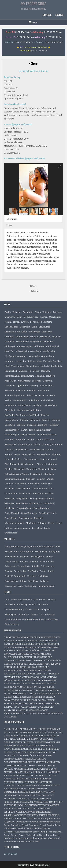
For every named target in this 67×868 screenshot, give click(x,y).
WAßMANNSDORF (38, 710)
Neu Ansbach (28, 454)
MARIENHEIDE (22, 769)
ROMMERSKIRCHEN (15, 792)
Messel (36, 371)
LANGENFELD (52, 762)
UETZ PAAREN (21, 707)
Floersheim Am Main (43, 494)
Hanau (24, 430)
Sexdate (9, 571)
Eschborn (42, 425)
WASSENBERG (45, 809)
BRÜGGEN (49, 732)
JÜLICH (32, 755)
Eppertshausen (25, 346)
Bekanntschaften (46, 547)
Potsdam (17, 312)
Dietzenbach (22, 341)
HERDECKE (54, 749)
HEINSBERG (41, 749)
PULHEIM (55, 785)
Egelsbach (10, 425)
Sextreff (9, 576)
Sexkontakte (20, 571)
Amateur (34, 561)
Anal (7, 600)
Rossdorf (39, 518)
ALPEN (32, 729)
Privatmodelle (47, 561)
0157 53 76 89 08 (39, 51)
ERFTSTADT (10, 739)
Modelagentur (38, 556)
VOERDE (54, 805)
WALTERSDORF (46, 707)
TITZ (46, 802)
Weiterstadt (21, 484)
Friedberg (54, 425)
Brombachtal (22, 337)
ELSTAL (22, 654)
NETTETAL (28, 775)
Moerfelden (22, 503)
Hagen (16, 322)
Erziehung (22, 605)
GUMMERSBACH (13, 746)
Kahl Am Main (35, 361)
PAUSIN (8, 687)
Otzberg (34, 386)
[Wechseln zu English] (59, 15)
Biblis (34, 327)
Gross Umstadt (12, 513)
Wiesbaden (10, 405)
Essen (38, 312)
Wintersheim (24, 405)
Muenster (10, 489)
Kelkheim (49, 440)
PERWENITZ (19, 687)
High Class (43, 576)
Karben (39, 440)
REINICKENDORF (13, 690)
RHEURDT (42, 789)
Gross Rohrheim (42, 508)
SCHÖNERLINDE (21, 697)
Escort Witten (32, 842)
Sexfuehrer (31, 586)
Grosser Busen (12, 547)
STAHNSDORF (43, 704)
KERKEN (20, 759)
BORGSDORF (41, 644)
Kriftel (37, 445)
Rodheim (32, 391)
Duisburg (47, 312)
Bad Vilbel (34, 415)
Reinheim (10, 391)
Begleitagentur (28, 547)
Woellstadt (10, 508)
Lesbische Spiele (42, 610)
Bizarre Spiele (25, 600)
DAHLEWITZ (40, 647)
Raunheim (32, 469)
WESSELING (10, 815)
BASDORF (42, 637)
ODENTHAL (10, 785)
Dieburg (24, 420)
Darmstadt (45, 337)
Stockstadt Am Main (45, 395)
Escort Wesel (19, 842)
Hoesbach (10, 499)
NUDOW (17, 684)
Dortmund (28, 312)
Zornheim (37, 405)
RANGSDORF (48, 687)
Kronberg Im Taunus (52, 445)
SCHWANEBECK (46, 700)
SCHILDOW (53, 690)
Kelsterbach (11, 445)
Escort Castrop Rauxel (49, 822)
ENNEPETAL (53, 736)
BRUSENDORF (26, 647)
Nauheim (40, 376)
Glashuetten (11, 494)
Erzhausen (39, 346)
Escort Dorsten (47, 825)
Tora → (33, 286)
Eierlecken (10, 605)
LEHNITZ (40, 674)
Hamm (8, 322)
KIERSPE (41, 759)
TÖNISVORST (56, 802)
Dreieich (46, 420)
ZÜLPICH (31, 819)
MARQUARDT (39, 677)
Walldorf (9, 484)
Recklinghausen (22, 528)
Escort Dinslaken (13, 825)
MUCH (44, 772)
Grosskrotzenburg (48, 513)
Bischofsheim (12, 420)
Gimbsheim (49, 351)
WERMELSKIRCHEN (42, 812)
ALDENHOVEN (12, 729)
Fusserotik (43, 605)
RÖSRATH (31, 792)
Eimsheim (49, 341)
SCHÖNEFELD (35, 694)
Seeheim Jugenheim (15, 395)
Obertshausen (28, 464)
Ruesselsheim (23, 489)
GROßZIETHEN (36, 664)
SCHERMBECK (30, 795)
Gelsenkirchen (31, 317)
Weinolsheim (48, 400)
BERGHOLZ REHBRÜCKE (17, 641)
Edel (16, 552)
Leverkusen (36, 322)
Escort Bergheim (45, 819)
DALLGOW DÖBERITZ (32, 650)
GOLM (33, 661)
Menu (35, 22)
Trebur (8, 400)
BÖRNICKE (54, 644)
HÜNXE (52, 752)
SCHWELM (10, 799)
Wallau (50, 479)
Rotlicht (35, 566)
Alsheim (48, 322)
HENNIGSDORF (53, 664)
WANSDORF (22, 710)
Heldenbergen (12, 435)
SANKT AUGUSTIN (46, 792)
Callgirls (44, 581)
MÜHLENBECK (12, 680)
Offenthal (53, 464)
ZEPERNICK (57, 713)
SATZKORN (41, 690)
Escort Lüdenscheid (29, 835)
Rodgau (42, 469)
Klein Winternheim (14, 366)
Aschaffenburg (34, 410)
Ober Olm (48, 381)
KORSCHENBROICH (14, 762)
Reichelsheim (46, 386)
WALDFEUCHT (29, 809)
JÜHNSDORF (42, 667)
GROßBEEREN (21, 664)
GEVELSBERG (41, 742)
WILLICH (38, 815)
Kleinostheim (32, 366)
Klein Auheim (25, 445)
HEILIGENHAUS (26, 749)
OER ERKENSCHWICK (28, 785)
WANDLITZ (10, 710)
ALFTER (24, 729)
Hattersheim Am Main (40, 430)
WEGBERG (9, 812)
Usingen (41, 479)
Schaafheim (44, 391)
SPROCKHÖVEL (12, 802)
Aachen (44, 317)
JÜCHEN (23, 755)
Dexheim (57, 337)
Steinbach (49, 474)
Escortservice (12, 581)
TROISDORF (10, 805)
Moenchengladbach (15, 523)
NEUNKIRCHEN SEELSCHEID (19, 779)
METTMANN (10, 772)
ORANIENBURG (12, 637)
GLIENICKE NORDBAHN (16, 661)
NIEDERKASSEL (43, 779)
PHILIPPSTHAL (33, 687)
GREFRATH (54, 742)
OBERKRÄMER (29, 684)
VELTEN (33, 707)
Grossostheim (26, 518)
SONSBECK (46, 799)
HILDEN (8, 752)
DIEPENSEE (50, 650)
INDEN (7, 755)
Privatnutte (10, 566)
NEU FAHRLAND (28, 680)
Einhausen (10, 346)
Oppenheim (22, 386)
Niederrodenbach (49, 459)
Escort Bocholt (30, 822)
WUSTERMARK (31, 713)
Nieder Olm (11, 381)
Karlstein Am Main (53, 361)
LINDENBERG (53, 674)
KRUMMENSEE (12, 674)
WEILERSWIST (23, 812)
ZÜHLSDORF (11, 717)
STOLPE (55, 704)
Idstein (30, 440)
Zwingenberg (50, 405)
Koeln (47, 528)
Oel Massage (52, 619)
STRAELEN (26, 802)
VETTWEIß (44, 805)
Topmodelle (20, 576)
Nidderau (56, 454)
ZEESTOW (45, 713)
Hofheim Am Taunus (15, 440)
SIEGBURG (34, 799)
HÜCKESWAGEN (39, 752)
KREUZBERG (44, 670)
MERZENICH (51, 769)
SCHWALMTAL (45, 795)
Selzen (30, 395)
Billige (23, 581)
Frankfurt (10, 351)
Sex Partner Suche (37, 571)
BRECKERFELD (35, 732)
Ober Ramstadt (12, 464)
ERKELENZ (23, 739)
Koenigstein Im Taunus (41, 499)
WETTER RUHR (25, 815)
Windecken (34, 484)
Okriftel (9, 469)
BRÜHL (59, 732)
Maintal (9, 454)
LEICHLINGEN (27, 765)
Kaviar (29, 610)
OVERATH (45, 785)
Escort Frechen (19, 828)
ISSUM (15, 755)
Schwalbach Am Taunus (17, 474)
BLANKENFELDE (13, 644)
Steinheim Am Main (15, 479)
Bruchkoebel (25, 494)
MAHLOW (27, 677)
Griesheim (34, 356)
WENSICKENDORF (14, 713)
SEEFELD (19, 704)
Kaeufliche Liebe (46, 586)
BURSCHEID (10, 736)
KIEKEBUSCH (11, 670)
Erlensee (31, 425)
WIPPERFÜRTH (51, 815)
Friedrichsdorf (12, 430)
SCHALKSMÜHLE (13, 795)
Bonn (20, 317)
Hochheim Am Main (47, 435)
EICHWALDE (11, 654)
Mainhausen (25, 371)
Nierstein (37, 381)
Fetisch (33, 605)
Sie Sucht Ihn (27, 552)
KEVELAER (30, 759)
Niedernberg (24, 381)
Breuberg (9, 337)
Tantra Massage (47, 614)
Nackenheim (28, 376)
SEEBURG (9, 704)
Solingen (42, 523)
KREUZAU (30, 762)
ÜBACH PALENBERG (27, 805)
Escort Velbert (46, 838)
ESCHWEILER (47, 739)
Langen (9, 449)
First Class (33, 581)
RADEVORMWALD (13, 789)
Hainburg (9, 361)
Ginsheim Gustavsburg (16, 356)
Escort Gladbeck (35, 828)
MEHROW (52, 677)
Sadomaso (24, 614)
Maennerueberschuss (33, 619)
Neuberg (50, 376)
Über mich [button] (12, 219)
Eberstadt (56, 420)
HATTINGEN (10, 749)
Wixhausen (47, 484)
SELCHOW (30, 704)
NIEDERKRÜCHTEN (14, 782)
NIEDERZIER (32, 782)
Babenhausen (12, 327)
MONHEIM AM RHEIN (29, 772)
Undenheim (33, 400)
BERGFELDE (54, 637)
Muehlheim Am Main (42, 489)
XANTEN (21, 819)
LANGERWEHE (12, 765)
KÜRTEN (40, 762)
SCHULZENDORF (29, 700)
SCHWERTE (22, 799)
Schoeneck (49, 503)
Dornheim (35, 420)
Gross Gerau (11, 518)
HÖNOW (31, 667)
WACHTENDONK (13, 809)
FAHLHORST (32, 654)
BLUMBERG (28, 644)
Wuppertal (10, 317)
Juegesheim (22, 499)
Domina (52, 600)
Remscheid (37, 528)
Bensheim (25, 327)
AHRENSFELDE (28, 637)
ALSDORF (41, 729)
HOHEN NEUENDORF (15, 667)
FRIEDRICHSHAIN (27, 657)
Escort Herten (25, 832)
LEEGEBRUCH (28, 674)
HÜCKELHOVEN (21, 752)
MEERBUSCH (37, 769)
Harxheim (21, 361)
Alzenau (21, 410)
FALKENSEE (10, 657)
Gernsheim (36, 351)
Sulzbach (31, 479)
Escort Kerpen (11, 835)
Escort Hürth (39, 832)
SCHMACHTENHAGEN (16, 694)
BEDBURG (9, 732)
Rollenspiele (11, 614)
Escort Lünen (46, 835)
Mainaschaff (11, 371)
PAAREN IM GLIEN (47, 684)
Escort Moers (16, 838)
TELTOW (8, 707)
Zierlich (9, 552)
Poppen (24, 561)
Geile (45, 552)
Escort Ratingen (31, 838)
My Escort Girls (34, 4)
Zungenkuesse (12, 624)
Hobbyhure (55, 552)
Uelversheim (20, 400)
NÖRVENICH (45, 782)
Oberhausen (55, 317)
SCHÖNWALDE (12, 700)
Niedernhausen (31, 459)
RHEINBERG (30, 789)
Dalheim (34, 337)
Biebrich (45, 415)
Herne (51, 523)
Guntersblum (48, 356)
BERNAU (34, 641)
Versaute (32, 576)
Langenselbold (21, 449)
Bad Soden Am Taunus (16, 415)
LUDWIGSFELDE (13, 677)
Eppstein (21, 425)
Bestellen (25, 556)
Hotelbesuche (12, 556)
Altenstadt (10, 410)
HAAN (25, 746)
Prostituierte (24, 566)
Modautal (46, 371)
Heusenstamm (28, 435)
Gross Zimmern (29, 513)
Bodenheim (34, 332)
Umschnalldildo (13, 619)
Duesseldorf (11, 533)
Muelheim (31, 523)
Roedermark (35, 503)
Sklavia (34, 614)
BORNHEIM (21, 732)
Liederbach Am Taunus (42, 449)
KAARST (41, 755)
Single (51, 571)
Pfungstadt (19, 469)
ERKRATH (34, 739)
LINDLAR (40, 765)
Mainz (17, 454)
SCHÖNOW (50, 697)
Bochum (58, 312)
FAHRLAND (45, 654)
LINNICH (50, 765)
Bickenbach (45, 327)
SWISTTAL (38, 802)
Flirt (58, 547)
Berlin (8, 312)
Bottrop (9, 528)
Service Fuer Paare (14, 586)
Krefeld (25, 322)
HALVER (33, 746)
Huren (49, 556)
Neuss (59, 523)
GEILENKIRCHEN (13, 742)
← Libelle (34, 291)
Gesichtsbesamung (14, 610)
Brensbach (47, 332)
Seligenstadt (36, 474)
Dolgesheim (36, 341)
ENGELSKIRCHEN (37, 736)
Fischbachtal (52, 346)
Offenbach (10, 386)
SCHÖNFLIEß (37, 697)
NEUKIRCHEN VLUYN (45, 775)
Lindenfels (56, 366)
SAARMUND (29, 690)
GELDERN (28, 742)
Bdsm (14, 600)
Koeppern (10, 503)
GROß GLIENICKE (45, 661)
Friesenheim (22, 351)
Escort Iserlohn (54, 832)
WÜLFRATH (10, 819)
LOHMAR (9, 769)
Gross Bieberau (25, 508)
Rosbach (52, 469)
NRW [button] (9, 225)
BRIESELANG (11, 647)
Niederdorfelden (13, 459)
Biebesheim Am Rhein (16, 332)
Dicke (38, 552)
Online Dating (12, 561)
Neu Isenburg (43, 454)
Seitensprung (48, 566)
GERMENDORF (44, 657)
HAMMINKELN (45, 746)
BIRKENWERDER (48, 641)
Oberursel (42, 464)
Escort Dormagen (30, 825)
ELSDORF (22, 736)
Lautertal (45, 366)
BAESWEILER (53, 729)
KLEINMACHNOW (28, 670)
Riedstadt (21, 391)
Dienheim (10, 341)
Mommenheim (12, 376)
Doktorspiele (40, 600)
